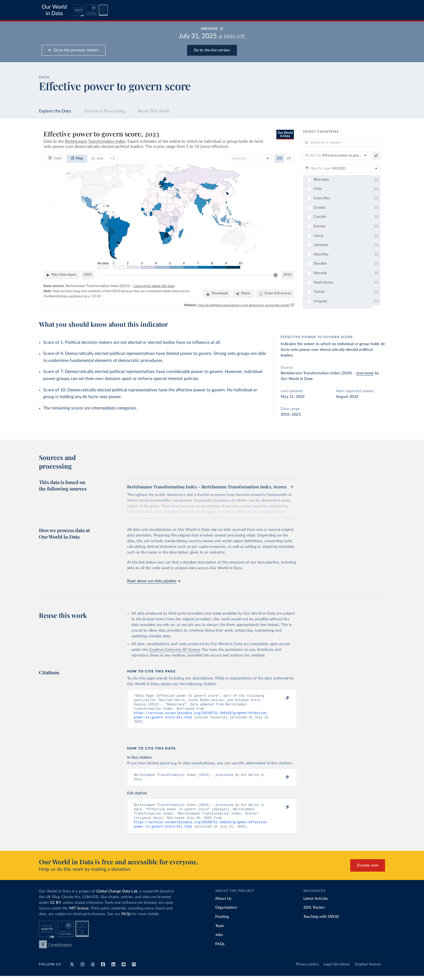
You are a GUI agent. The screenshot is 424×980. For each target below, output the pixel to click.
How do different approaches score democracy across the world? (244, 305)
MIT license (79, 912)
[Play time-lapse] (61, 275)
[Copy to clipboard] (281, 698)
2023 (287, 275)
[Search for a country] (342, 143)
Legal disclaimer (337, 968)
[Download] (217, 294)
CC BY (97, 296)
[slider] (276, 275)
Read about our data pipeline (154, 581)
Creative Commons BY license (175, 650)
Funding (222, 921)
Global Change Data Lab (117, 895)
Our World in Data (54, 10)
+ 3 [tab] (112, 158)
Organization (226, 912)
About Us (223, 903)
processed (365, 373)
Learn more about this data (154, 286)
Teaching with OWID (321, 921)
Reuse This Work (153, 111)
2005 (88, 275)
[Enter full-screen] (275, 294)
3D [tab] (289, 158)
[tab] (55, 158)
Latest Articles (316, 903)
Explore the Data (55, 111)
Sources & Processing (104, 111)
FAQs (126, 918)
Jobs (219, 939)
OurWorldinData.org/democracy (67, 296)
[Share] (244, 294)
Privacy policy (307, 968)
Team (220, 930)
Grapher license (368, 968)
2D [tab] (279, 158)
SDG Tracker (314, 912)
